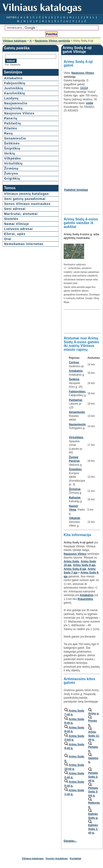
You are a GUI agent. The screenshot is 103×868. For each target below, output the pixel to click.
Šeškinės (12, 143)
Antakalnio (13, 78)
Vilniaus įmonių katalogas (26, 194)
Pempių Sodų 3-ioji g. (93, 792)
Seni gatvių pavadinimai (25, 199)
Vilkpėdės (13, 158)
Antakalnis (76, 371)
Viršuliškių (13, 163)
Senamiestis (77, 412)
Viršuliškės (76, 437)
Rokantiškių (85, 599)
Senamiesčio (15, 138)
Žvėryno (11, 173)
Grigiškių (12, 178)
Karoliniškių (15, 93)
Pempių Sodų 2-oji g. (93, 777)
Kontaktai (75, 858)
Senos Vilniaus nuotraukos (27, 204)
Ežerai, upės (15, 234)
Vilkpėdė (74, 518)
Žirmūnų (11, 168)
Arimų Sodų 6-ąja (75, 569)
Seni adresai (15, 209)
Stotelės (11, 219)
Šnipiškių (12, 148)
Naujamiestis (77, 424)
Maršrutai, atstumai (21, 214)
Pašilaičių (13, 123)
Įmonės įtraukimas (57, 858)
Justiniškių (14, 88)
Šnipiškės (75, 469)
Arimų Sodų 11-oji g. (94, 736)
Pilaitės (11, 128)
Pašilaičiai (75, 400)
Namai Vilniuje (16, 224)
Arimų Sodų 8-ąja (84, 565)
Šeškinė (74, 379)
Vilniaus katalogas (15, 41)
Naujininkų (13, 108)
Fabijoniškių (15, 83)
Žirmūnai (75, 489)
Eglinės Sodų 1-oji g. (93, 829)
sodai (89, 103)
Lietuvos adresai (19, 229)
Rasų (8, 133)
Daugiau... (70, 841)
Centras (74, 362)
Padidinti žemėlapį (76, 190)
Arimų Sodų (71, 561)
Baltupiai (75, 498)
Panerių (11, 118)
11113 (84, 88)
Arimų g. (94, 713)
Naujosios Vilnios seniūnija (52, 41)
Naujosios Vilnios (19, 113)
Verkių (10, 153)
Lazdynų (11, 98)
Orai (8, 239)
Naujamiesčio (16, 103)
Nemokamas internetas (24, 244)
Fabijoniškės (77, 392)
